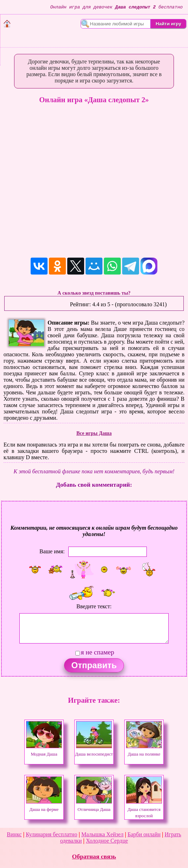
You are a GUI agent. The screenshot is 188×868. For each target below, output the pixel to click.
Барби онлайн (144, 834)
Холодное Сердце (107, 841)
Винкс (14, 834)
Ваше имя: (52, 551)
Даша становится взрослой (144, 809)
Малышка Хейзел (102, 834)
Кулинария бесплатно (51, 834)
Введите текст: (94, 606)
